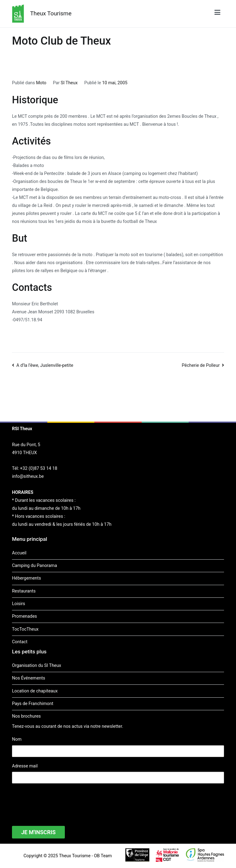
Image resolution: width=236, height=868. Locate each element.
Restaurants (24, 591)
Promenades (24, 616)
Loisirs (19, 604)
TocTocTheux (25, 629)
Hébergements (26, 578)
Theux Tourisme (51, 13)
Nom (17, 739)
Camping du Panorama (34, 566)
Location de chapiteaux (35, 691)
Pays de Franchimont (33, 704)
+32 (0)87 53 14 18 (39, 468)
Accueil (19, 553)
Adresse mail (25, 766)
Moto (41, 83)
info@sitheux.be (28, 476)
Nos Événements (29, 678)
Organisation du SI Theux (37, 666)
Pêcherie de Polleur (201, 365)
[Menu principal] (217, 14)
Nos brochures (26, 716)
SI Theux (69, 83)
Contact (20, 642)
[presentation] (59, 801)
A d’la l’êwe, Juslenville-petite (45, 365)
